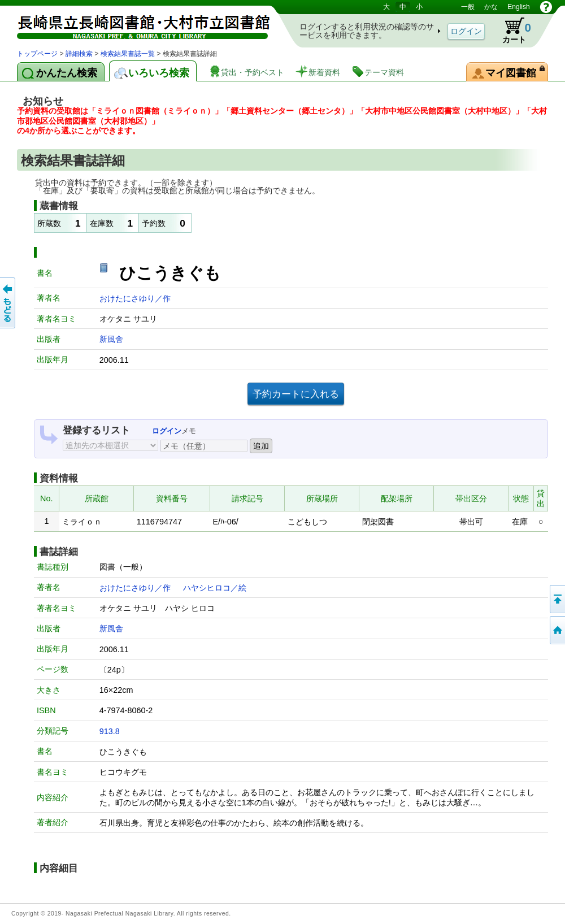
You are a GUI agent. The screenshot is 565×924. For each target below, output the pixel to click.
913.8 (110, 731)
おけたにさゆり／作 (135, 298)
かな (491, 7)
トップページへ (557, 630)
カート (511, 31)
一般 (468, 7)
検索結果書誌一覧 (128, 54)
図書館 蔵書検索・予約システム (136, 24)
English (518, 7)
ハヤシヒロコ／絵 (215, 588)
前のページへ (8, 303)
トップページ (37, 54)
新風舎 (111, 339)
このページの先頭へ (557, 599)
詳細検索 (79, 54)
